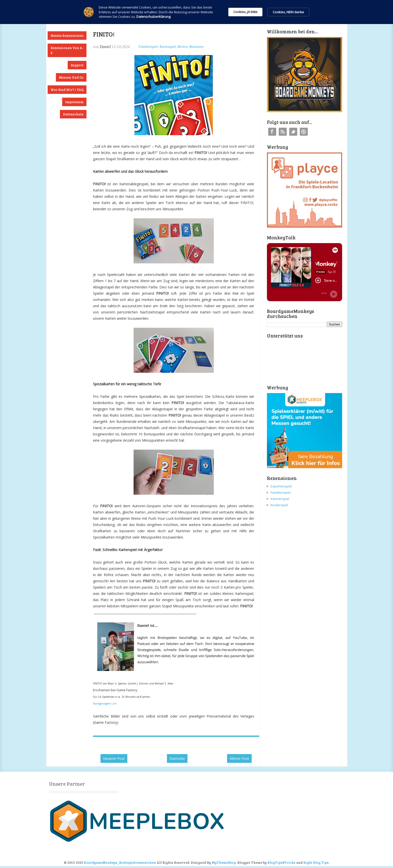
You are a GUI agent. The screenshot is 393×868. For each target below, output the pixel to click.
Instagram (304, 132)
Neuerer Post (114, 758)
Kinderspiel (279, 505)
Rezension (196, 47)
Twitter (293, 132)
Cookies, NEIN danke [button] (288, 12)
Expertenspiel (281, 486)
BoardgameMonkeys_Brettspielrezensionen (120, 862)
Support (77, 65)
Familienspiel (148, 47)
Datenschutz (73, 114)
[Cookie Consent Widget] (197, 12)
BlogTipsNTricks (281, 862)
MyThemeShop (224, 862)
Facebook (272, 132)
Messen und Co (71, 77)
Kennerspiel (280, 499)
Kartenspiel (168, 47)
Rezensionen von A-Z (67, 50)
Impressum (74, 102)
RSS (283, 132)
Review (183, 47)
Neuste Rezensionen (67, 36)
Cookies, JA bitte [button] (245, 12)
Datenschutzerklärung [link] (153, 17)
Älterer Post (239, 758)
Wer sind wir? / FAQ (67, 90)
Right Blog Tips (316, 862)
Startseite (177, 758)
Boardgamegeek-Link (105, 704)
